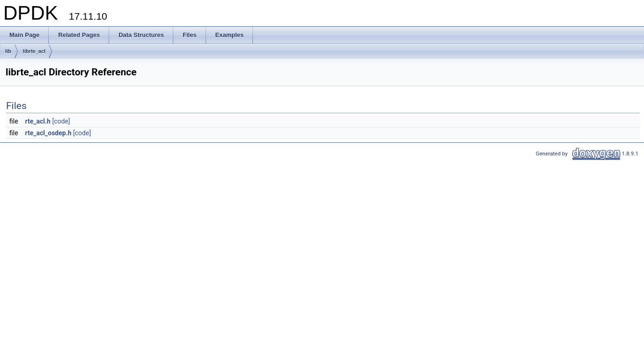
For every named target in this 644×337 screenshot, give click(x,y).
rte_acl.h (38, 121)
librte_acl (34, 51)
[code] (61, 121)
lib (8, 51)
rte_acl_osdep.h (48, 133)
